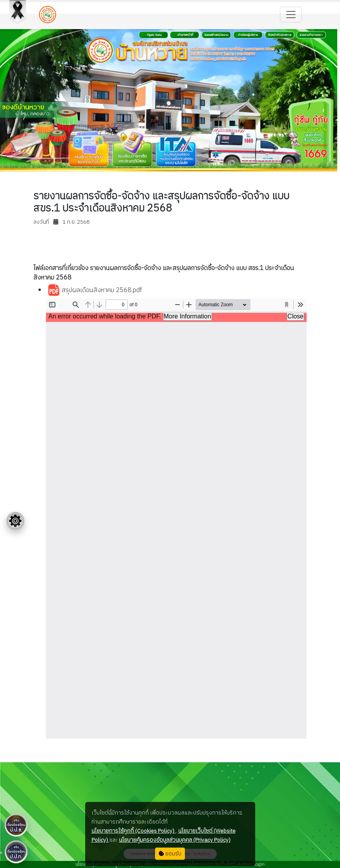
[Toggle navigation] (291, 15)
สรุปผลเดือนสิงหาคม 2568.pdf (95, 291)
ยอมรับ (170, 854)
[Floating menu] (15, 521)
